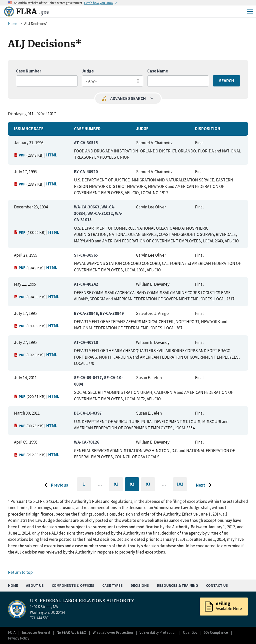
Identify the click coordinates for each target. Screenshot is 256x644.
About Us (35, 585)
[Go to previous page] (55, 485)
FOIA (12, 632)
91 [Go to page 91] (118, 485)
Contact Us (217, 585)
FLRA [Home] (33, 11)
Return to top (20, 572)
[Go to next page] (205, 485)
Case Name (158, 71)
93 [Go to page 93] (150, 485)
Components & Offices (73, 585)
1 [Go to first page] (87, 486)
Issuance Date (29, 129)
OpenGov (190, 632)
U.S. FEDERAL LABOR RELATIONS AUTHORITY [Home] (82, 601)
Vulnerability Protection (158, 632)
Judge (88, 71)
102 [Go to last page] (182, 486)
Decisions (140, 585)
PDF (20, 155)
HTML (52, 155)
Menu (250, 11)
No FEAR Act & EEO (71, 632)
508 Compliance (216, 632)
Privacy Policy (19, 638)
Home (13, 24)
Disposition (208, 129)
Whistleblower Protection (113, 632)
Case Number (29, 71)
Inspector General (36, 632)
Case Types (112, 585)
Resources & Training (177, 585)
